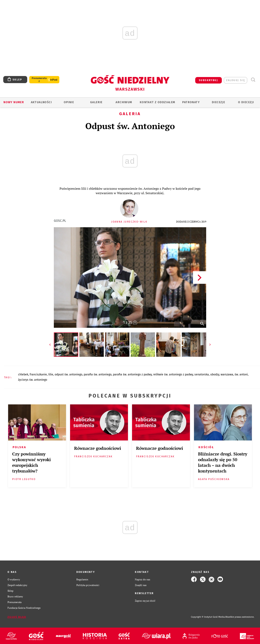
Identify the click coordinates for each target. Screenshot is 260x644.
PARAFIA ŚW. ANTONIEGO (98, 375)
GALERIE (96, 102)
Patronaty (191, 102)
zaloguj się (236, 80)
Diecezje (218, 102)
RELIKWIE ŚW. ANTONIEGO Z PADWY (173, 375)
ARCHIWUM (124, 102)
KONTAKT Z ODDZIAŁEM (158, 102)
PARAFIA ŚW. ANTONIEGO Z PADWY (132, 375)
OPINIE (69, 102)
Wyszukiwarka (253, 80)
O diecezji (246, 102)
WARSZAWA (227, 375)
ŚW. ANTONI (241, 375)
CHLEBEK (23, 375)
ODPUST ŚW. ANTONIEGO (68, 375)
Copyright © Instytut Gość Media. (208, 617)
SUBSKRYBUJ (208, 80)
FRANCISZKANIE (38, 375)
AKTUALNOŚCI (41, 102)
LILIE (51, 375)
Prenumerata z (39, 80)
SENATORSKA (202, 375)
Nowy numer (14, 102)
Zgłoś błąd (17, 617)
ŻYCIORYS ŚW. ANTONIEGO (33, 380)
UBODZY (215, 375)
